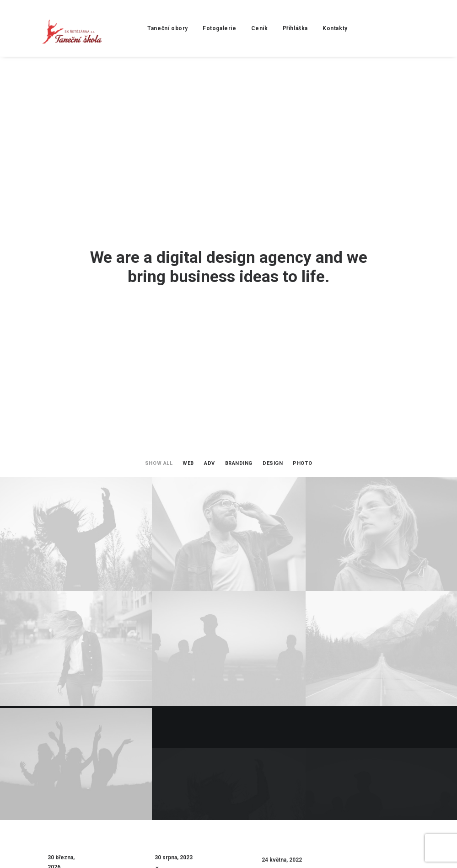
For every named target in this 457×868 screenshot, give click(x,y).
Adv (210, 180)
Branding (239, 180)
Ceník (240, 28)
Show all (159, 180)
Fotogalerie (200, 28)
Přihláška (276, 28)
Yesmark (82, 850)
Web (188, 180)
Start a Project (228, 734)
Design (273, 180)
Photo (302, 180)
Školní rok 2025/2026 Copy (67, 638)
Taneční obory (149, 28)
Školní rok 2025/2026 (174, 652)
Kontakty (316, 28)
